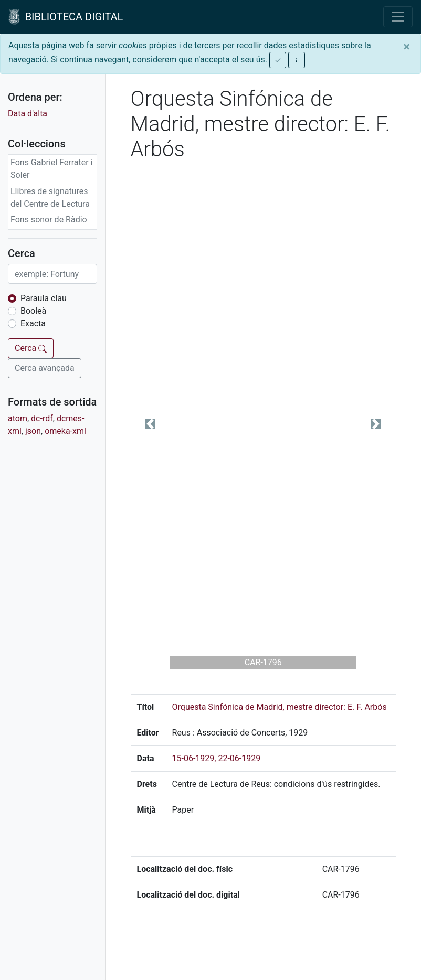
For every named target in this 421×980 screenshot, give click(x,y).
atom (18, 418)
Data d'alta (28, 114)
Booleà (33, 311)
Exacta (33, 323)
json (33, 431)
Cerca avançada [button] (45, 368)
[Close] (407, 47)
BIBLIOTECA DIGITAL (66, 17)
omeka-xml (65, 431)
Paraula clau (44, 298)
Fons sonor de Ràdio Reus (49, 226)
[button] (151, 424)
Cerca (31, 348)
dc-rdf (42, 418)
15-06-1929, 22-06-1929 (217, 758)
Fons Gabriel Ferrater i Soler (52, 169)
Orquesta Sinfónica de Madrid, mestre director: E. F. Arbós (280, 707)
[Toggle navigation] (398, 17)
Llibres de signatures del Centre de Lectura (50, 198)
